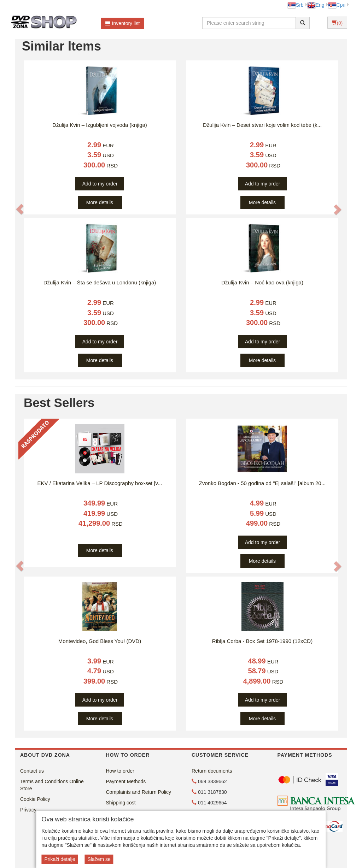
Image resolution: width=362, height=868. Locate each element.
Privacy (28, 810)
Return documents (212, 771)
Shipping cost (121, 803)
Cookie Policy (35, 799)
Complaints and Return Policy (139, 792)
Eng (316, 5)
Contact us (32, 771)
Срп (337, 5)
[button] (20, 209)
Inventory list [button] (123, 23)
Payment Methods (126, 781)
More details (100, 202)
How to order (120, 771)
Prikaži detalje (60, 859)
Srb (296, 5)
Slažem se (99, 859)
